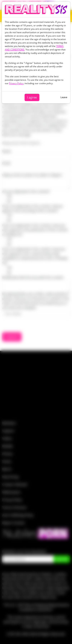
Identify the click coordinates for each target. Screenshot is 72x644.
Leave (64, 97)
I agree (32, 97)
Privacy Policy (16, 83)
